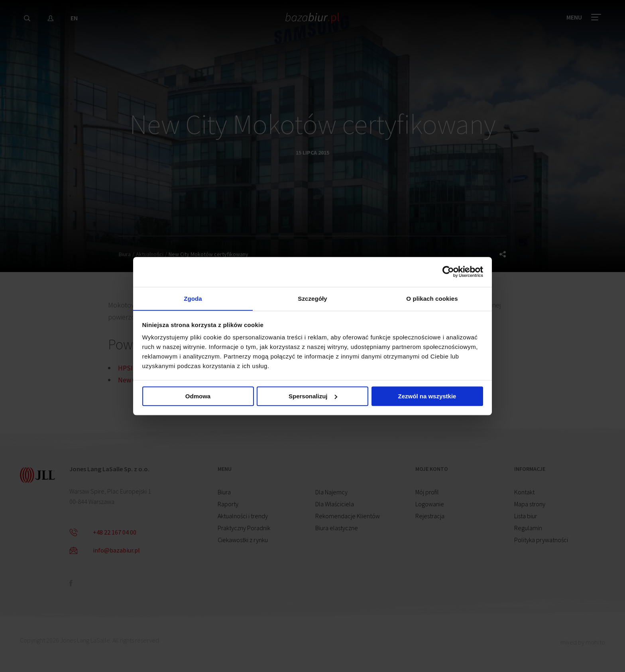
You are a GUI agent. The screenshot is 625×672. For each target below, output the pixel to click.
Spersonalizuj (313, 397)
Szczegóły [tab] (312, 298)
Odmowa (198, 397)
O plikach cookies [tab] (432, 298)
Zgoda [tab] (193, 298)
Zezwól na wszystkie (427, 397)
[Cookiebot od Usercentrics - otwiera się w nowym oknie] (448, 271)
